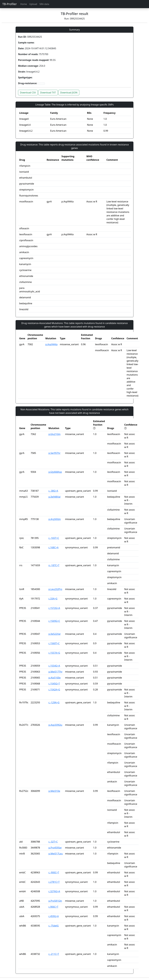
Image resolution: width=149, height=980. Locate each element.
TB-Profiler (10, 4)
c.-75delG (54, 926)
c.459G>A (54, 916)
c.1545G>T (54, 684)
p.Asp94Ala (52, 344)
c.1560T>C (54, 643)
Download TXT (48, 93)
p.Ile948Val (54, 497)
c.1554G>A (54, 666)
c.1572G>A (54, 608)
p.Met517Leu (56, 854)
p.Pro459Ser (55, 848)
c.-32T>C (53, 842)
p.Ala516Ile (55, 678)
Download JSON (69, 93)
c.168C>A (53, 547)
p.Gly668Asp (55, 472)
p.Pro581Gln (55, 901)
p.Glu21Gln (54, 434)
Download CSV (28, 93)
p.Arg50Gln (55, 519)
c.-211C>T (54, 954)
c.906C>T (53, 907)
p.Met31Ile (54, 791)
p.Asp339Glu (55, 725)
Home (24, 4)
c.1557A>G (54, 653)
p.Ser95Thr (54, 453)
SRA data (44, 4)
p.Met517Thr (55, 672)
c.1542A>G (54, 690)
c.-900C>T (54, 872)
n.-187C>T (54, 565)
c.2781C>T (54, 882)
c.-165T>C (54, 538)
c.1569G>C (54, 621)
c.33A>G (53, 599)
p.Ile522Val (54, 634)
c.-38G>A (53, 491)
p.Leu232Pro (55, 589)
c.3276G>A (54, 891)
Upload (33, 4)
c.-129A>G (54, 702)
